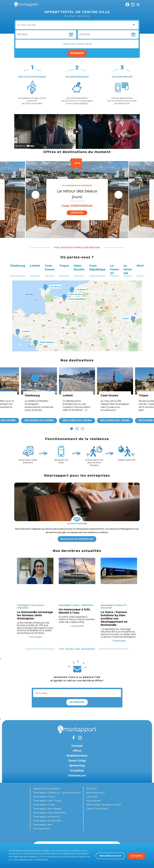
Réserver (77, 53)
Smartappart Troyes (44, 805)
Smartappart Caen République (50, 813)
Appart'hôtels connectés (46, 789)
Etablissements (77, 756)
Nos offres (92, 789)
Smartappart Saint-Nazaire (47, 809)
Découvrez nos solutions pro (77, 539)
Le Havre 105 (128, 269)
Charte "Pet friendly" (97, 809)
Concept (77, 746)
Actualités (77, 771)
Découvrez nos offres (39, 420)
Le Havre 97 (114, 269)
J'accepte (136, 856)
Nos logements (41, 829)
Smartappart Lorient (44, 797)
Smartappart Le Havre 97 (47, 817)
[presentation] (35, 195)
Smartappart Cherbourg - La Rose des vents (57, 793)
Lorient (35, 266)
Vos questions (94, 801)
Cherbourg (18, 266)
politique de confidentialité (34, 860)
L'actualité (92, 797)
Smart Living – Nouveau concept (104, 805)
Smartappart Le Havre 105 (47, 821)
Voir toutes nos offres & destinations (77, 248)
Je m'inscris (77, 702)
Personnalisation (110, 856)
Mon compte (127, 5)
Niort (140, 266)
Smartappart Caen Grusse (47, 801)
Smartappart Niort (43, 825)
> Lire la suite (35, 637)
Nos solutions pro (96, 793)
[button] (72, 429)
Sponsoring (77, 766)
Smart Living (77, 761)
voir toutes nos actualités (77, 649)
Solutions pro (77, 776)
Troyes (64, 266)
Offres (77, 751)
